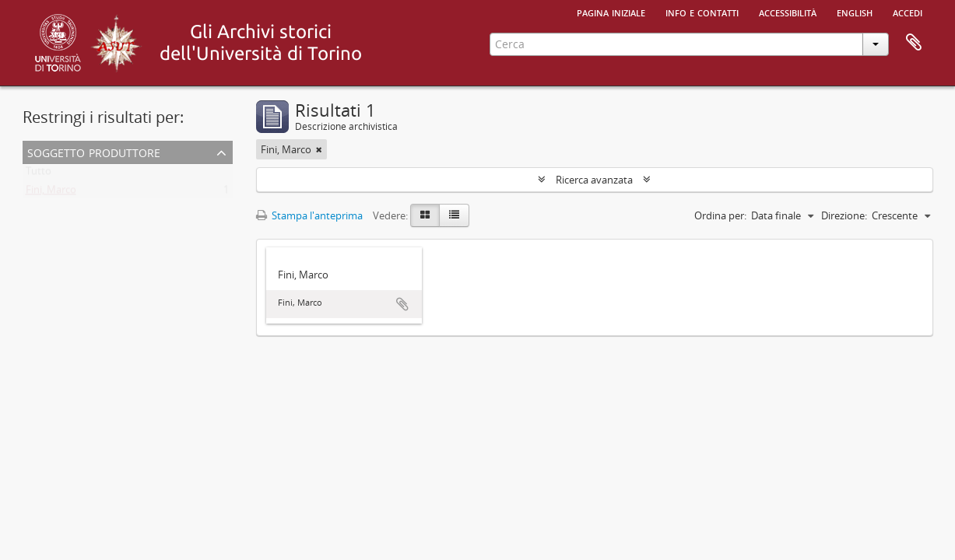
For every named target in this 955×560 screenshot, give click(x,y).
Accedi (908, 12)
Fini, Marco (51, 193)
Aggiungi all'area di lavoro (402, 304)
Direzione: (844, 215)
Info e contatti (702, 12)
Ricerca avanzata (594, 180)
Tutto (39, 174)
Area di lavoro (914, 43)
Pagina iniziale (611, 12)
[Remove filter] (319, 149)
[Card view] (425, 215)
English (855, 12)
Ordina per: (720, 215)
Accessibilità (788, 12)
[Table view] (454, 215)
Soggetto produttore (94, 151)
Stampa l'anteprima (309, 215)
